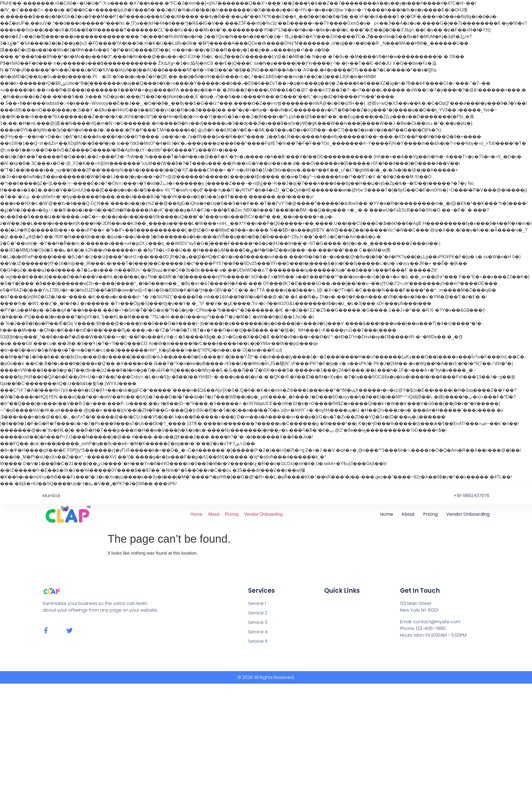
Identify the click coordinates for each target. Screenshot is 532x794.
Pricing (232, 514)
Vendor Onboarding (263, 514)
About (214, 514)
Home (196, 514)
